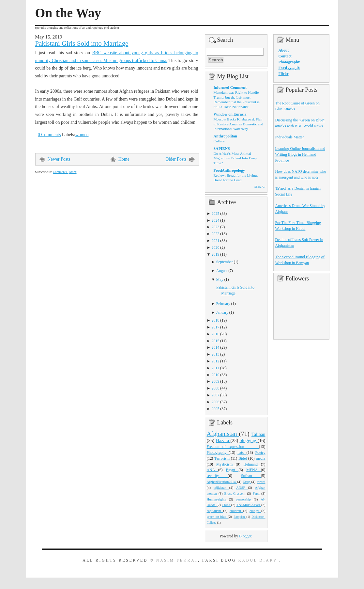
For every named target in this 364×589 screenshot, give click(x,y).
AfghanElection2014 (222, 482)
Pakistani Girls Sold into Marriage (82, 43)
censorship (245, 499)
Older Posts (176, 159)
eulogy (255, 511)
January (222, 312)
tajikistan (221, 487)
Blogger (245, 536)
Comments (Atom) (65, 172)
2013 (216, 354)
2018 (216, 320)
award (261, 482)
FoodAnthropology (229, 170)
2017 (216, 327)
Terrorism (223, 458)
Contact (285, 56)
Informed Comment (230, 88)
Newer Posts (59, 159)
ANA (212, 470)
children (236, 511)
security (217, 476)
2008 (216, 388)
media (260, 458)
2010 (216, 375)
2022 (216, 234)
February (223, 304)
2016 (216, 334)
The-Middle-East (249, 505)
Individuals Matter (290, 137)
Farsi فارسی (289, 68)
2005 (216, 409)
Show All (260, 187)
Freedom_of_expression (233, 447)
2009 (216, 381)
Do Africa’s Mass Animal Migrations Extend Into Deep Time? (235, 158)
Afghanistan (223, 434)
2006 (216, 402)
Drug (247, 482)
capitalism (215, 511)
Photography (218, 453)
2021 (216, 241)
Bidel (243, 458)
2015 (216, 341)
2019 (216, 254)
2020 (216, 247)
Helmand (252, 464)
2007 (216, 395)
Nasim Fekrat (177, 560)
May (220, 279)
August (222, 271)
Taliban (258, 434)
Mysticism (226, 464)
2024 (216, 220)
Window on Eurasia (230, 114)
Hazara (223, 440)
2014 (216, 347)
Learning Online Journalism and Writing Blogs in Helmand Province (300, 154)
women (82, 135)
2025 (216, 214)
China (227, 505)
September (225, 262)
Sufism (251, 476)
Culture (219, 141)
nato (242, 453)
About (284, 50)
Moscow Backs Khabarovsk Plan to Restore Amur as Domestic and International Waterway (238, 124)
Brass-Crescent (235, 493)
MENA (253, 470)
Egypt (232, 470)
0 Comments (49, 135)
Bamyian (240, 517)
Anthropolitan (225, 136)
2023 (216, 227)
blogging (249, 440)
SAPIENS (222, 149)
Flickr (284, 74)
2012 (216, 361)
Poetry (260, 453)
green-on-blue (217, 517)
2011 (215, 368)
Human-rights (218, 499)
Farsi (257, 493)
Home (124, 159)
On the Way (68, 13)
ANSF (242, 487)
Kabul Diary (259, 560)
